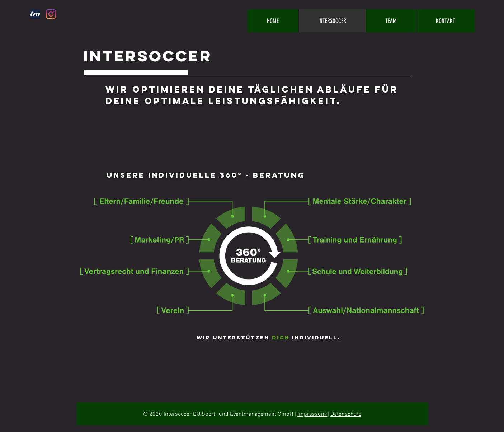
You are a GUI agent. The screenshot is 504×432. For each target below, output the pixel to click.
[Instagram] (51, 14)
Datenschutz (346, 414)
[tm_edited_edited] (35, 14)
